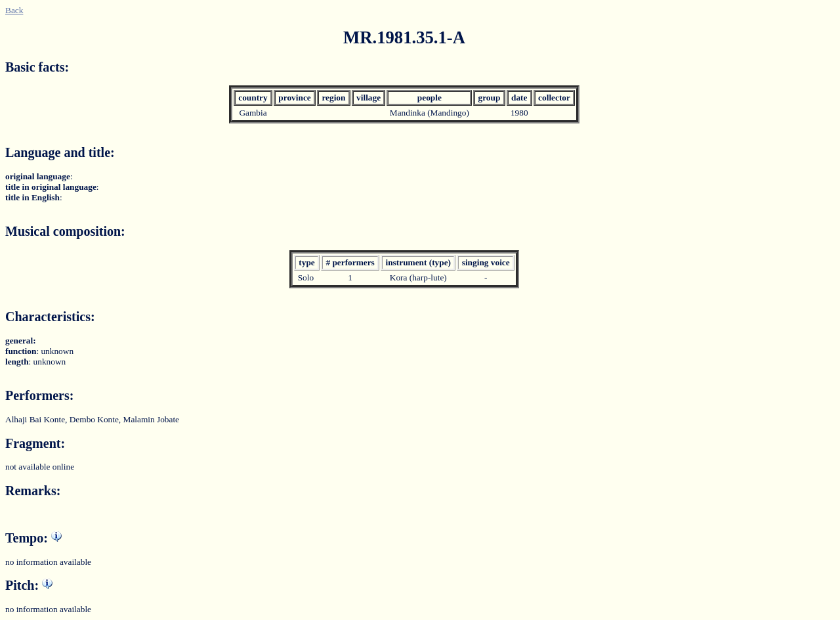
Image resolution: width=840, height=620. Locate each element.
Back (14, 10)
